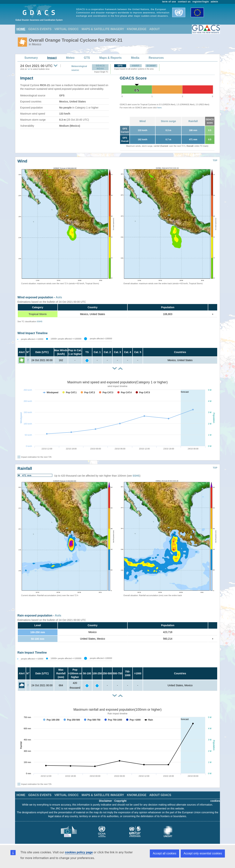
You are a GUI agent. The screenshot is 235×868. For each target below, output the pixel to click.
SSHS (40, 321)
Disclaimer (105, 801)
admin (214, 2)
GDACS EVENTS (40, 29)
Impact (52, 58)
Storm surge (168, 121)
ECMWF (151, 66)
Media (135, 58)
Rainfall (193, 121)
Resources (156, 58)
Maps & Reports (111, 58)
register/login (201, 2)
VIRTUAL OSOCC (66, 29)
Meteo (70, 58)
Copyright (120, 801)
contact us (184, 2)
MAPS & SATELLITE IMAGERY (103, 29)
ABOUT (154, 29)
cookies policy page (79, 852)
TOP (215, 160)
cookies (215, 801)
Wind (142, 121)
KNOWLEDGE (137, 29)
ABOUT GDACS (160, 795)
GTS (87, 58)
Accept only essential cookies (203, 853)
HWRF (136, 66)
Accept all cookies (164, 853)
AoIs (59, 297)
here (159, 108)
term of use (169, 2)
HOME (21, 29)
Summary (31, 58)
